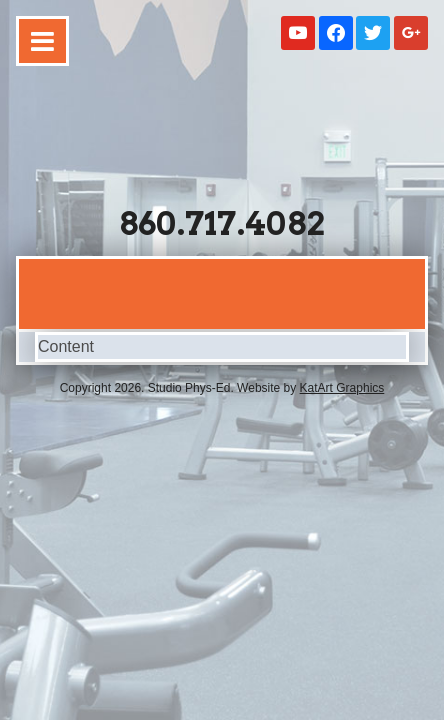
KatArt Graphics (342, 388)
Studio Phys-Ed (222, 132)
